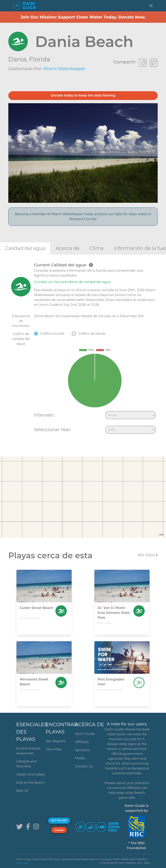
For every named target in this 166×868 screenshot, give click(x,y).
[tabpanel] (83, 349)
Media (80, 758)
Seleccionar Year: (52, 430)
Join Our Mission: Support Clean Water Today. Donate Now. (83, 17)
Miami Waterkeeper (64, 69)
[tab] (25, 248)
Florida (40, 59)
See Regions (56, 741)
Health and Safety (31, 774)
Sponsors (83, 750)
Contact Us (84, 766)
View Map (54, 749)
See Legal (22, 863)
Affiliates (82, 742)
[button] (151, 6)
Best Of (22, 791)
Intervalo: (44, 415)
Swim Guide (85, 734)
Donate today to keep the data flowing (83, 95)
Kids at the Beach (30, 783)
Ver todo (147, 555)
